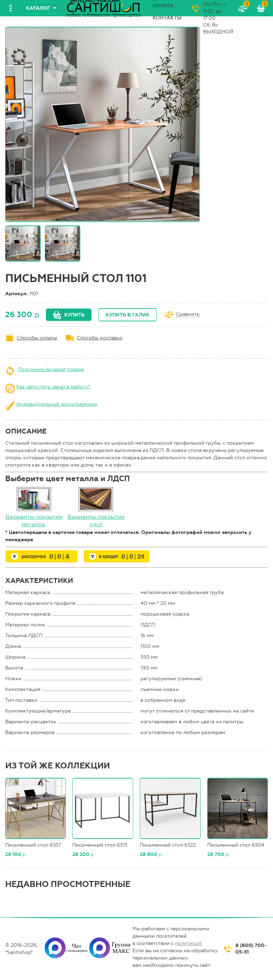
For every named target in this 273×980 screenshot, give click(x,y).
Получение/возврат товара (51, 369)
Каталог (38, 8)
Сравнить (188, 315)
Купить (74, 315)
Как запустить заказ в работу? (53, 387)
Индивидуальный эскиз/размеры (57, 404)
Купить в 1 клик (128, 315)
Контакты (167, 18)
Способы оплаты (37, 338)
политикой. (189, 943)
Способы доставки (100, 338)
